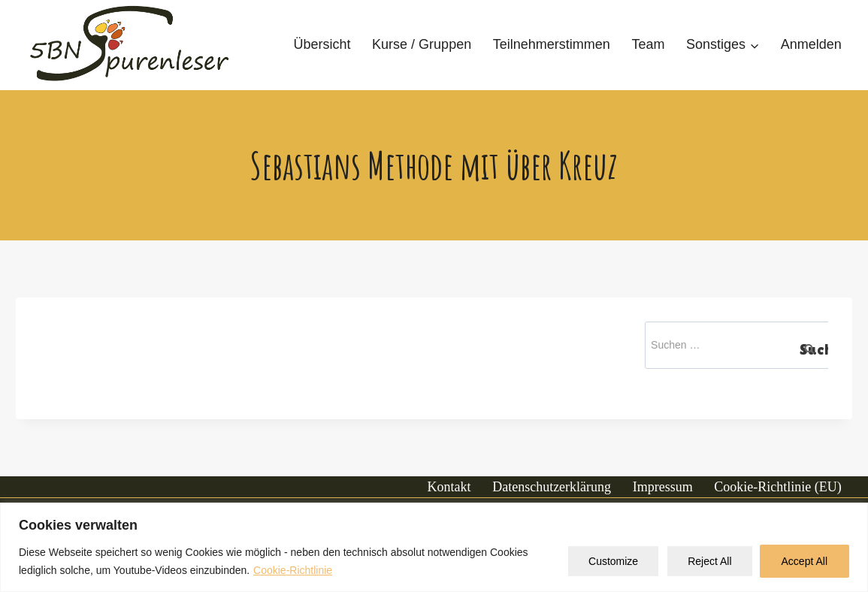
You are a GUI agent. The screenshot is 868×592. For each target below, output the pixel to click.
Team (648, 44)
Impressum (663, 487)
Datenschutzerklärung (552, 487)
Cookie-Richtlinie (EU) (777, 487)
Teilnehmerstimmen (552, 44)
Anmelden (811, 44)
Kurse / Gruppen (422, 44)
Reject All (709, 561)
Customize (613, 561)
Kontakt (449, 487)
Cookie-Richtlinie (293, 570)
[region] (434, 547)
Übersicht (322, 44)
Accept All (804, 561)
